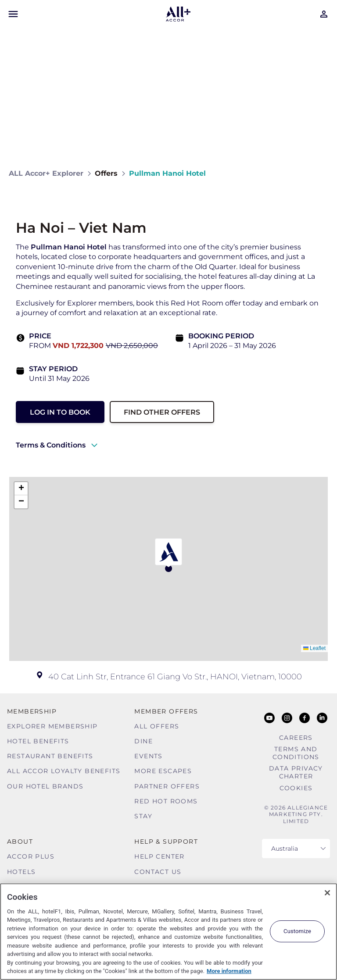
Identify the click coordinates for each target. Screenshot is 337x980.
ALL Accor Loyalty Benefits (64, 771)
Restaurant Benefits (50, 756)
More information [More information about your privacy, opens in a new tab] (229, 971)
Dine (143, 741)
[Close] (327, 893)
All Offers (157, 726)
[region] (168, 932)
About (20, 842)
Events (148, 756)
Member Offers (166, 711)
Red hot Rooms (166, 801)
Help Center (159, 856)
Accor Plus (31, 856)
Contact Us (158, 872)
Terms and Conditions (296, 753)
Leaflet (314, 648)
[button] (168, 555)
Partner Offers (167, 786)
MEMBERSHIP (32, 711)
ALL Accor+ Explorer (46, 173)
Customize (297, 931)
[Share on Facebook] (320, 173)
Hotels (21, 872)
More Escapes (163, 771)
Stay (143, 816)
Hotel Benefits (38, 741)
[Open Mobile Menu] (13, 14)
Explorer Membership (52, 726)
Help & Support (166, 842)
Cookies (296, 788)
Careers (296, 738)
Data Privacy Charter (296, 772)
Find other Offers (162, 412)
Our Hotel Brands (45, 786)
